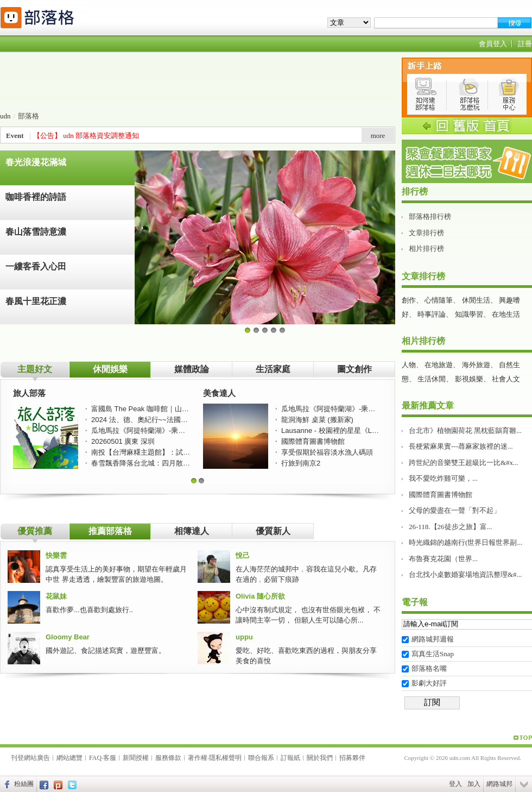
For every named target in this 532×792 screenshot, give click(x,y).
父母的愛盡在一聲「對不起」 (455, 510)
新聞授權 (136, 758)
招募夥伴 (352, 758)
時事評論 (432, 314)
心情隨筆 (439, 300)
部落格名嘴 (429, 668)
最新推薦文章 (428, 406)
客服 (110, 758)
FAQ (95, 758)
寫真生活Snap (433, 654)
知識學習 (469, 314)
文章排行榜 (426, 233)
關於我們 (320, 758)
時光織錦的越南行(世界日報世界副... (465, 542)
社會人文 (506, 379)
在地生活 (506, 314)
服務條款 (168, 758)
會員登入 (493, 44)
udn (5, 116)
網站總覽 (69, 758)
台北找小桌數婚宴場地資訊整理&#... (465, 574)
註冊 (525, 44)
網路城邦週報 (433, 639)
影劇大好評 (429, 683)
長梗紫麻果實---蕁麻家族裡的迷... (461, 446)
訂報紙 (290, 758)
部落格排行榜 (430, 216)
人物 (409, 365)
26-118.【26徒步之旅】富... (450, 527)
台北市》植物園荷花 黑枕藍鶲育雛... (465, 430)
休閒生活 (476, 300)
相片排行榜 (426, 249)
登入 (455, 784)
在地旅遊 (439, 365)
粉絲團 (24, 784)
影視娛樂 (469, 379)
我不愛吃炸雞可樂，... (443, 478)
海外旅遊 (476, 365)
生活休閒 (432, 379)
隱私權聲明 (225, 758)
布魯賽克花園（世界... (443, 559)
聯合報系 (261, 758)
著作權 (198, 758)
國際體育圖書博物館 (441, 495)
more (378, 136)
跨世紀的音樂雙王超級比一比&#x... (464, 463)
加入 (474, 784)
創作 (409, 300)
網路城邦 (499, 784)
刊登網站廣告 (30, 758)
